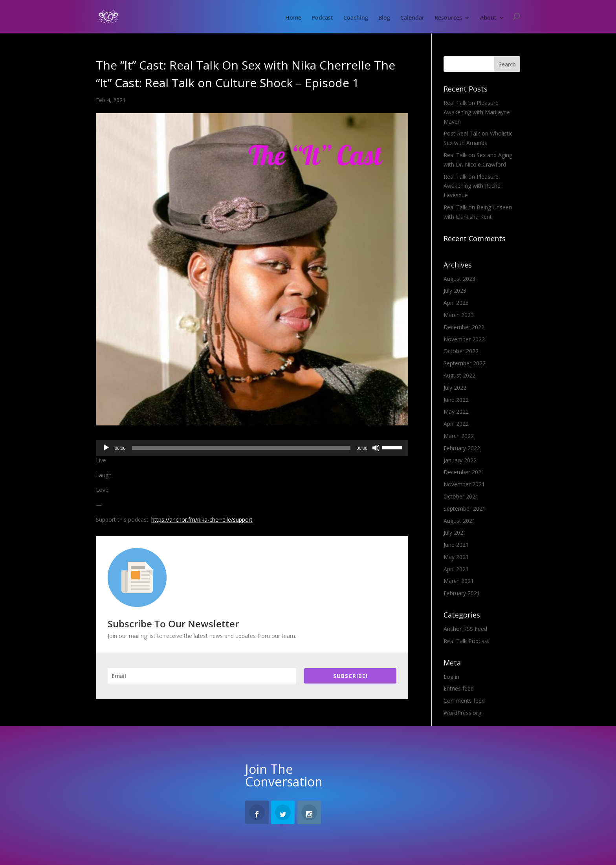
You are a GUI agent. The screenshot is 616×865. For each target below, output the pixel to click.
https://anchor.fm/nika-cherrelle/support (202, 520)
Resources (448, 18)
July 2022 (455, 388)
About (488, 18)
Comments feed (464, 701)
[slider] (241, 448)
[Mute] (376, 448)
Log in (451, 677)
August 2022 (459, 375)
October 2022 (461, 351)
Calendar (412, 18)
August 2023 (459, 279)
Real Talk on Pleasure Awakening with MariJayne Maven (477, 112)
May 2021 (456, 557)
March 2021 (459, 581)
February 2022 (462, 448)
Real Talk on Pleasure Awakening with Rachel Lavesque (473, 186)
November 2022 (464, 339)
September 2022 (465, 363)
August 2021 (459, 521)
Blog (384, 18)
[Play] (106, 448)
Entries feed (459, 688)
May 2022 (456, 411)
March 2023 (459, 315)
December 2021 (464, 472)
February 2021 (462, 593)
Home (293, 18)
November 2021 (464, 484)
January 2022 (460, 460)
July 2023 (455, 290)
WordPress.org (462, 713)
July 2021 (455, 532)
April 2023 (456, 303)
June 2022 (456, 400)
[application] (252, 448)
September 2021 (465, 509)
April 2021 (456, 569)
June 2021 (456, 545)
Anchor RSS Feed (465, 629)
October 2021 (461, 496)
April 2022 (456, 424)
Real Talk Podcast (466, 641)
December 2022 (464, 327)
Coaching (356, 18)
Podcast (322, 18)
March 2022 (459, 436)
